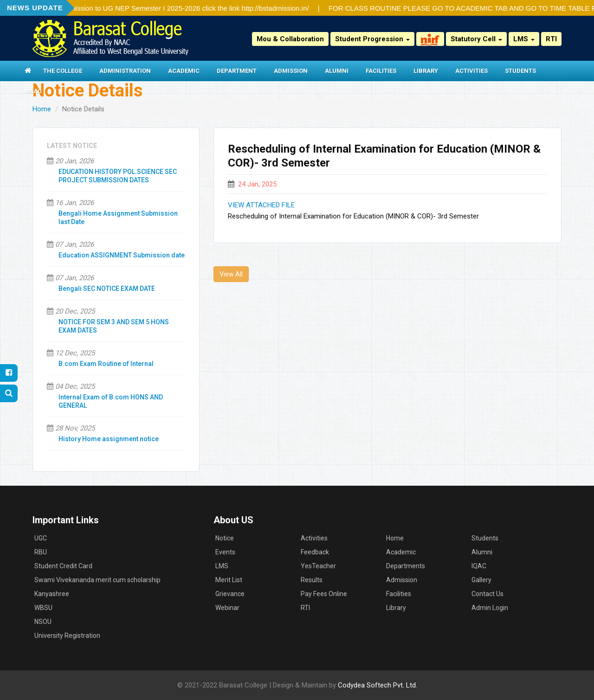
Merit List (229, 580)
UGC (41, 538)
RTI (551, 39)
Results (312, 580)
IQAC (479, 566)
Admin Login (490, 608)
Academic (184, 71)
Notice (225, 538)
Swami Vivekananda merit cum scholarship (97, 580)
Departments (406, 566)
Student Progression (372, 39)
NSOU (43, 622)
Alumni (337, 71)
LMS (524, 39)
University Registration (67, 636)
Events (225, 552)
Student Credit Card (63, 566)
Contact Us (487, 594)
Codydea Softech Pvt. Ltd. (378, 685)
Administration (125, 71)
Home (42, 109)
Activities (471, 71)
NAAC (33, 91)
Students (520, 71)
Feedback (315, 552)
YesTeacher (318, 566)
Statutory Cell (476, 39)
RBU (41, 552)
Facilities (381, 71)
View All (231, 274)
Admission (291, 71)
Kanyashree (52, 594)
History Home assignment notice (109, 439)
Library (426, 71)
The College (63, 71)
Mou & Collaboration (290, 39)
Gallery (481, 580)
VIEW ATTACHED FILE (261, 205)
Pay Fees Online (324, 594)
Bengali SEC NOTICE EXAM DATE (107, 289)
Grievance (230, 594)
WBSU (43, 608)
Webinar (227, 608)
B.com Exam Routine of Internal (106, 364)
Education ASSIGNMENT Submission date (122, 255)
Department (237, 71)
